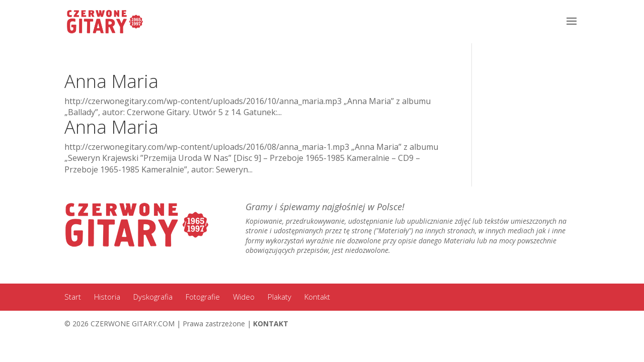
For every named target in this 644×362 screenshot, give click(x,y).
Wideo (244, 297)
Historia (107, 297)
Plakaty (279, 297)
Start (73, 297)
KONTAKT (271, 324)
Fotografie (203, 297)
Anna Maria (111, 81)
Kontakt (317, 297)
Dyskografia (153, 297)
